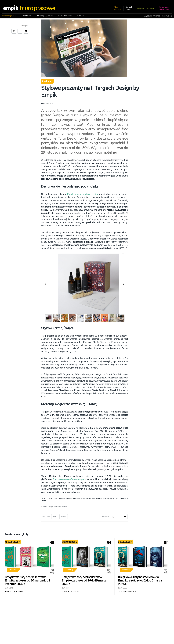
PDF (55, 517)
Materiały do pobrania (45, 16)
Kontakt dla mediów (65, 16)
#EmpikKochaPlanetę (145, 9)
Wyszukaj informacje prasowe (156, 16)
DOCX (64, 517)
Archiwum (80, 16)
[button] (47, 284)
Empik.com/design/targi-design (83, 194)
